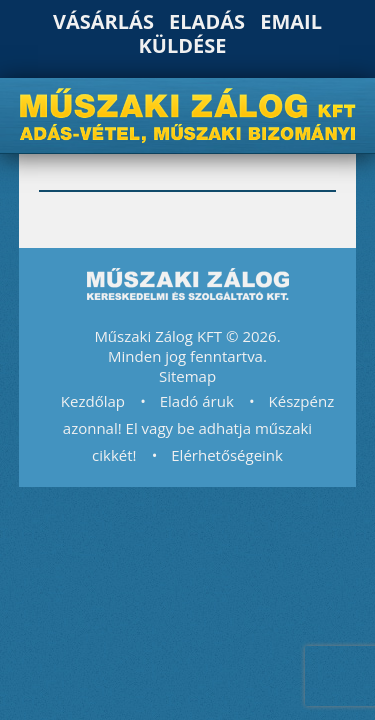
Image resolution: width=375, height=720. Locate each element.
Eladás (207, 21)
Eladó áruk (197, 401)
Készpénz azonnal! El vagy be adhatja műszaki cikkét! (198, 428)
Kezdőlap (93, 401)
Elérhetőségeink (227, 455)
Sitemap (187, 376)
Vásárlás (103, 21)
